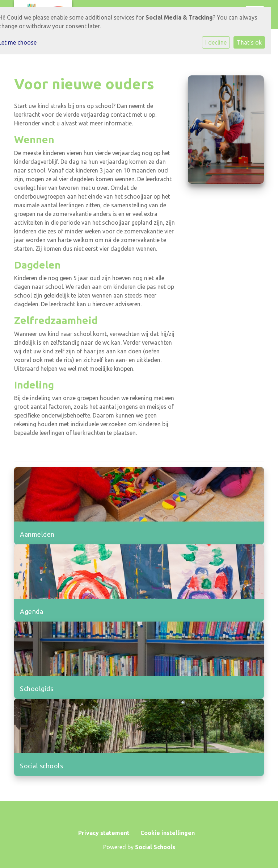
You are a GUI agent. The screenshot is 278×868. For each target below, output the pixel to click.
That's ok (249, 42)
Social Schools (155, 847)
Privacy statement (104, 833)
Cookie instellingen (168, 833)
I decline (216, 42)
